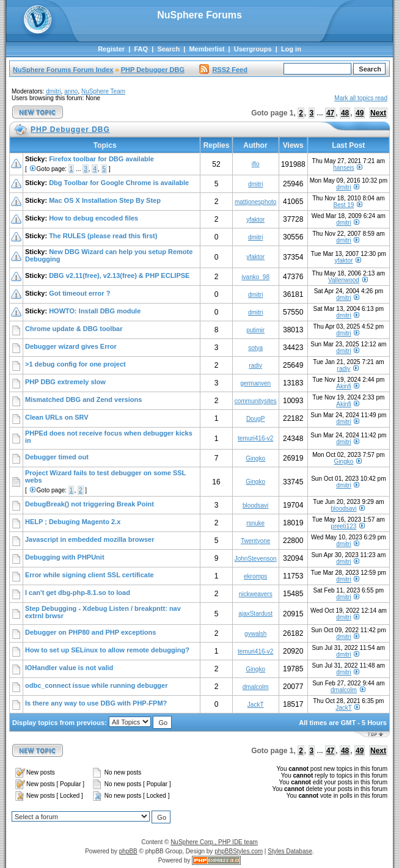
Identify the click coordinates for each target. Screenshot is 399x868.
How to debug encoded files (93, 218)
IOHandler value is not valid (69, 668)
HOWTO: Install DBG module (95, 311)
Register (111, 49)
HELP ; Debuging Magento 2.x (73, 522)
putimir (255, 330)
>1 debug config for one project (75, 364)
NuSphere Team (103, 91)
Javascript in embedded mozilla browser (90, 539)
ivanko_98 (255, 277)
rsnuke (255, 523)
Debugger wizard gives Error (71, 346)
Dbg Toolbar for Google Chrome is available (119, 183)
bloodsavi (255, 505)
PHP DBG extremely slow (65, 382)
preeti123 (344, 526)
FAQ (141, 49)
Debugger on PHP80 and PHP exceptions (90, 632)
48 (345, 113)
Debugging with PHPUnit (65, 557)
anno (71, 91)
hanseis (343, 168)
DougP (256, 419)
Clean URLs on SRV (57, 417)
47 (330, 113)
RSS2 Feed (223, 70)
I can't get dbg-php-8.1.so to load (78, 593)
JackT (256, 705)
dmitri (53, 91)
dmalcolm (256, 687)
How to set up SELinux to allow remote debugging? (107, 650)
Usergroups (253, 49)
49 (360, 113)
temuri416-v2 (255, 438)
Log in (291, 49)
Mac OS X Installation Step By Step (105, 200)
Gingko (255, 458)
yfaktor (255, 220)
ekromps (255, 576)
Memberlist (207, 49)
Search (168, 49)
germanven (255, 383)
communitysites (256, 401)
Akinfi (343, 386)
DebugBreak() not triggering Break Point (90, 504)
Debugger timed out (57, 457)
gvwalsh (255, 634)
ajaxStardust (255, 614)
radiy (255, 366)
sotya (255, 348)
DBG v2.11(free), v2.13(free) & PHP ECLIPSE (119, 275)
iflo (256, 164)
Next (378, 113)
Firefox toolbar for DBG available (101, 159)
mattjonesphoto (255, 202)
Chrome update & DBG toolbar (74, 329)
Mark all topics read (361, 98)
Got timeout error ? (79, 293)
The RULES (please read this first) (103, 236)
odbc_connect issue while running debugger (96, 685)
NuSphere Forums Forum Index (63, 70)
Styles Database (290, 851)
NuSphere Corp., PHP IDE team (214, 842)
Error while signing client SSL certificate (90, 575)
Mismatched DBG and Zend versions (83, 399)
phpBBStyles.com (239, 851)
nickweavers (256, 594)
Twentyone (255, 541)
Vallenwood (344, 280)
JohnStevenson (256, 559)
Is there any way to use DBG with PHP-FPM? (96, 703)
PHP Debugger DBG (153, 70)
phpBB (128, 851)
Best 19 (343, 205)
